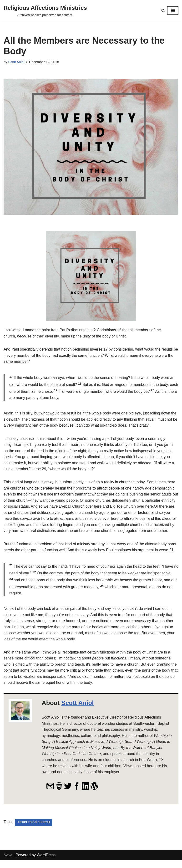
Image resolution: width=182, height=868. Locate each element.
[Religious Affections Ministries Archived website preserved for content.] (45, 10)
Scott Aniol (16, 62)
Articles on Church (34, 830)
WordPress (46, 863)
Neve (8, 863)
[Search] (163, 10)
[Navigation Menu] (173, 10)
